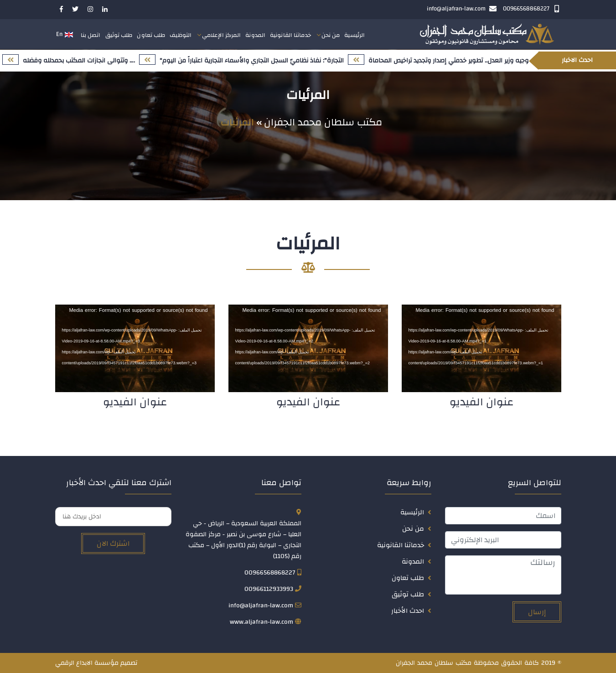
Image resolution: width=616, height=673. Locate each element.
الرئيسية (355, 35)
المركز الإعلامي (221, 35)
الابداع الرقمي (74, 663)
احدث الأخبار (408, 611)
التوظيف (181, 35)
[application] (481, 349)
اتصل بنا (91, 35)
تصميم (129, 663)
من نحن (331, 35)
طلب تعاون (151, 35)
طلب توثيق (119, 35)
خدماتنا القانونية (290, 35)
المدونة (255, 35)
